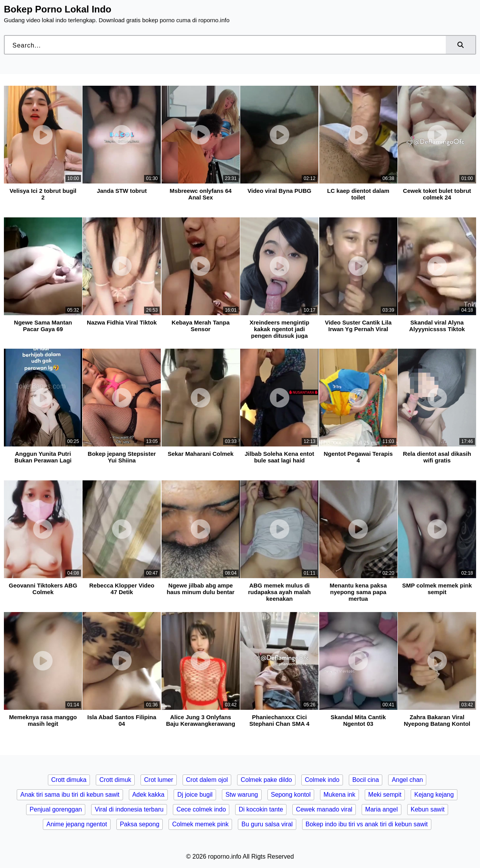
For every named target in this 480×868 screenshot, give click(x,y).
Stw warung (242, 795)
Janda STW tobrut (122, 191)
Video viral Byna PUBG (280, 191)
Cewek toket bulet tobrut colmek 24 (437, 194)
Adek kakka (149, 795)
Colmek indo (322, 780)
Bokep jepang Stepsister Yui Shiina (122, 457)
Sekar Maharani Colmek (201, 454)
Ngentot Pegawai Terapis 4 (358, 457)
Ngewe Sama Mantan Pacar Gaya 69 (43, 326)
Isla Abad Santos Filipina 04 (122, 720)
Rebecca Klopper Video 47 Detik (122, 589)
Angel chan (407, 780)
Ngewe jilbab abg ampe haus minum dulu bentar (200, 589)
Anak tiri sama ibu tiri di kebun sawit (70, 795)
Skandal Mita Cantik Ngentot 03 (358, 720)
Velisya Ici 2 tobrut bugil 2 (43, 194)
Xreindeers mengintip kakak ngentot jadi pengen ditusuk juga (279, 329)
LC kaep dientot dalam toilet (358, 194)
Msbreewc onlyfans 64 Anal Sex (201, 194)
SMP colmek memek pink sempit (437, 589)
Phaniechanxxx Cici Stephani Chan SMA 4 (279, 720)
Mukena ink (339, 795)
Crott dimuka (69, 780)
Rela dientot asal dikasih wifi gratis (437, 457)
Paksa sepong (140, 824)
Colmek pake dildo (266, 780)
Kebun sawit (428, 809)
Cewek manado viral (324, 809)
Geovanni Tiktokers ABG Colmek (43, 589)
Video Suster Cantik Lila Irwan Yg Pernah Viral (358, 326)
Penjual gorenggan (56, 809)
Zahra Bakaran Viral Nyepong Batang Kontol (437, 720)
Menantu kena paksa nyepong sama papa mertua (358, 592)
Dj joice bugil (195, 795)
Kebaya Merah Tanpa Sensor (201, 326)
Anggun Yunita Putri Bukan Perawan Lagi (43, 457)
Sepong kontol (291, 795)
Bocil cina (366, 780)
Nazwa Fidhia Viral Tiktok (122, 322)
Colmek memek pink (200, 824)
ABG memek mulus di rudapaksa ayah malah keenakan (279, 592)
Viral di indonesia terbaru (129, 809)
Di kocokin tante (261, 809)
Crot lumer (159, 780)
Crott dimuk (115, 780)
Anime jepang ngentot (77, 824)
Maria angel (382, 809)
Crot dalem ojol (207, 780)
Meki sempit (385, 795)
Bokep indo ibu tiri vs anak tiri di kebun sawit (367, 824)
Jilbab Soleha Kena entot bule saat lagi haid (280, 457)
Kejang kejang (434, 795)
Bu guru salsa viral (267, 824)
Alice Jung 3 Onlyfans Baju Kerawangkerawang (201, 720)
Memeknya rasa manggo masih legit (43, 720)
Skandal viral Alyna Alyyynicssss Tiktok (437, 326)
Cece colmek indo (201, 809)
